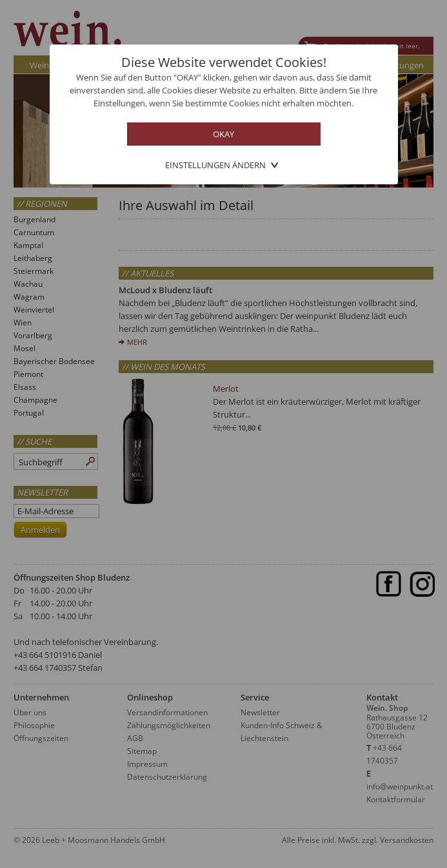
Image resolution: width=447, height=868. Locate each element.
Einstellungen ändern (215, 165)
